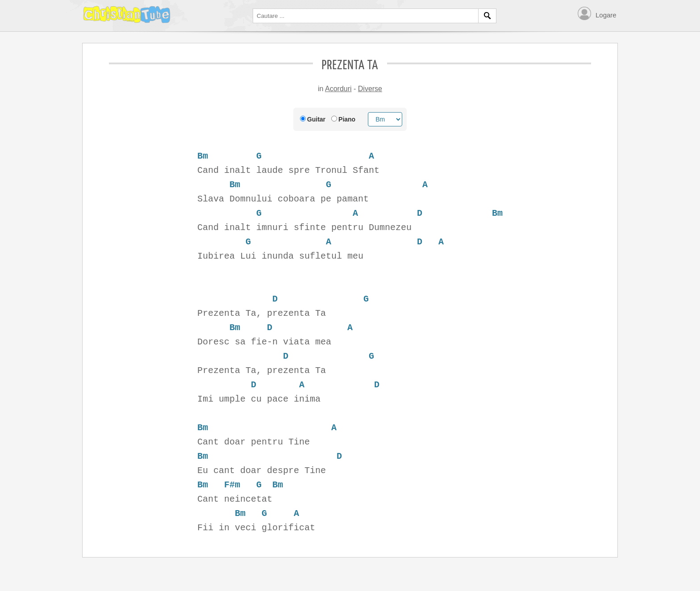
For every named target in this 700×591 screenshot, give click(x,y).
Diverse (370, 89)
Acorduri (338, 89)
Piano (347, 119)
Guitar (316, 119)
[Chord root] (385, 119)
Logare (606, 15)
